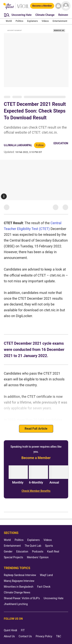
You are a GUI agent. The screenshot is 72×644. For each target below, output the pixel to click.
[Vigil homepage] (23, 8)
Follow (40, 145)
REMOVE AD (59, 30)
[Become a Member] (42, 6)
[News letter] (58, 6)
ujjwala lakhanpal (18, 145)
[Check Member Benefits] (36, 491)
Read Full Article (36, 429)
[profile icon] (66, 6)
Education (61, 143)
